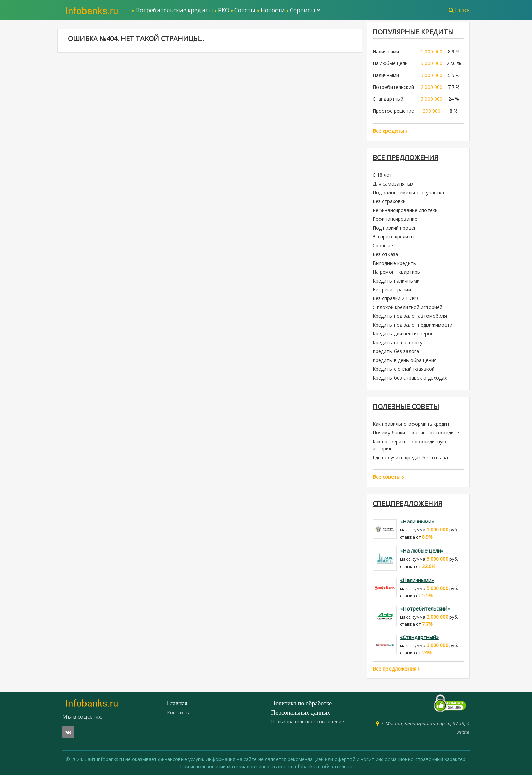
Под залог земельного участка (408, 192)
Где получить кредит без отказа (410, 457)
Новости (273, 10)
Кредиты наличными (396, 281)
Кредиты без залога (396, 351)
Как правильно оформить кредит (411, 424)
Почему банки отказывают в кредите (416, 433)
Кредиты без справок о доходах (410, 378)
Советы (245, 10)
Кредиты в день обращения (405, 360)
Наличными (386, 51)
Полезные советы (406, 406)
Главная (177, 703)
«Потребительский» (425, 608)
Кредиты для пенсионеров (403, 334)
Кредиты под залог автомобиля (410, 316)
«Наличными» (417, 521)
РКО (224, 10)
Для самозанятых (393, 184)
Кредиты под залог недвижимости (412, 325)
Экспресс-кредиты (393, 237)
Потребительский (393, 87)
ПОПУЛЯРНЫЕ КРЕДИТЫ (413, 32)
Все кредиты (390, 131)
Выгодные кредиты (395, 263)
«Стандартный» (419, 637)
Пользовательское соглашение (308, 722)
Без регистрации (392, 289)
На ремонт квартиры (397, 272)
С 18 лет (382, 175)
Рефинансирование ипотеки (405, 210)
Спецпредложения (407, 503)
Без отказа (385, 254)
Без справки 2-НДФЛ (396, 298)
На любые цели (390, 63)
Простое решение (393, 111)
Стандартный (388, 99)
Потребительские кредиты (174, 10)
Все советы (388, 477)
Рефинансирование (395, 219)
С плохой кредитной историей (407, 307)
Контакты (178, 712)
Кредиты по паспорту (397, 342)
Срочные (383, 245)
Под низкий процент (396, 228)
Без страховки (389, 201)
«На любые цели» (422, 550)
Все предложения (405, 158)
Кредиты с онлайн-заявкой (404, 369)
